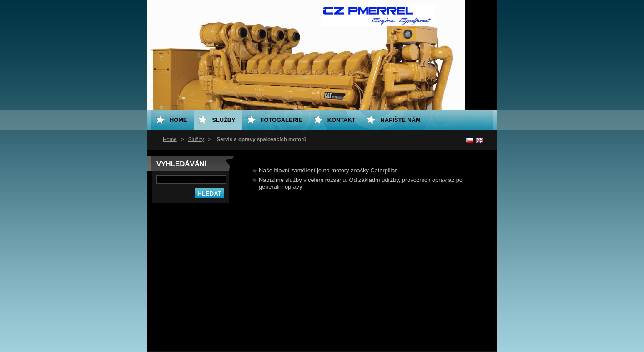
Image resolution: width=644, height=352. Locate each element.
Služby (196, 139)
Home (170, 139)
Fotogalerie (282, 120)
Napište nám (400, 120)
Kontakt (342, 120)
